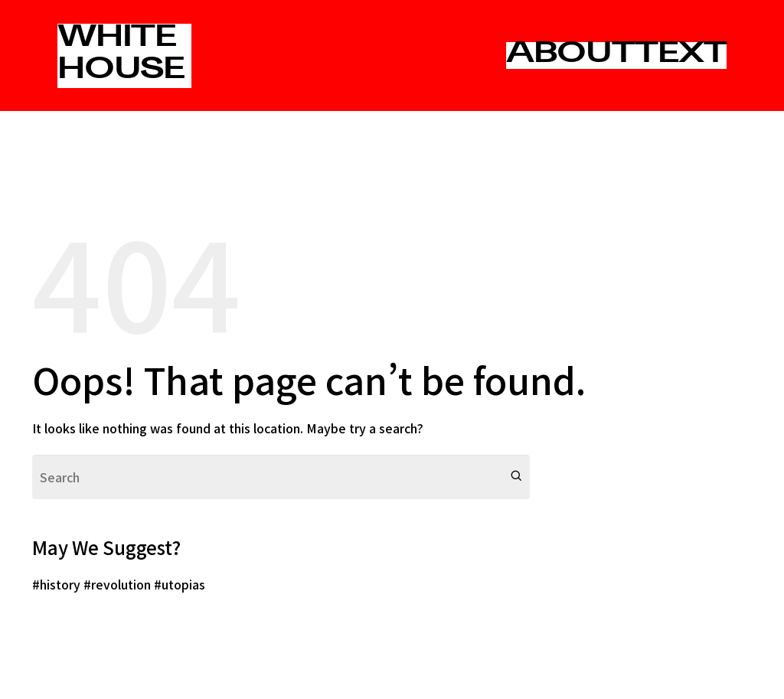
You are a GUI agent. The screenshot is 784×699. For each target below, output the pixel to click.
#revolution (117, 584)
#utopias (180, 584)
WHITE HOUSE (121, 56)
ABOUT (570, 56)
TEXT (681, 56)
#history (56, 584)
